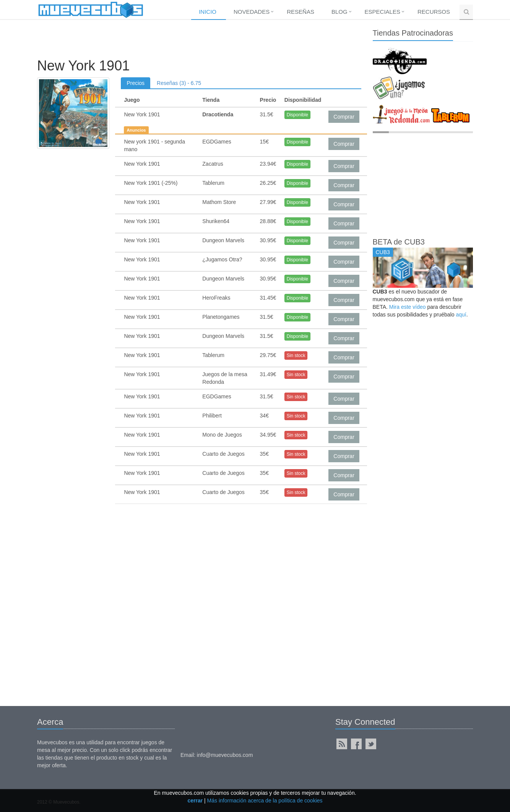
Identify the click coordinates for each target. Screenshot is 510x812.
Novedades (252, 12)
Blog (339, 12)
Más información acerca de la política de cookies (265, 801)
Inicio (208, 12)
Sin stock (296, 355)
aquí (461, 315)
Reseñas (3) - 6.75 (179, 83)
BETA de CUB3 (399, 242)
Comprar (344, 117)
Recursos (434, 12)
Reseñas (300, 12)
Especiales (382, 12)
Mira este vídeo (408, 307)
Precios (136, 83)
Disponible (297, 115)
